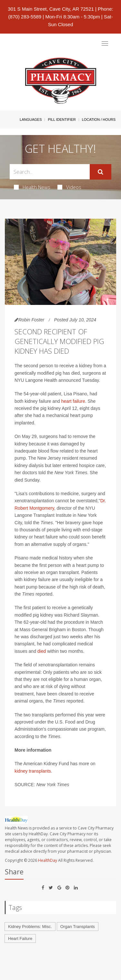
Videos (69, 187)
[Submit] (101, 172)
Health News (32, 187)
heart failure (73, 401)
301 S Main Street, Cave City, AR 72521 (51, 9)
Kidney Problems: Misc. (30, 927)
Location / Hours (99, 120)
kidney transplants (33, 771)
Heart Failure (20, 938)
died (42, 651)
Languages (31, 120)
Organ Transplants (78, 927)
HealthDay (48, 860)
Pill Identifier (62, 120)
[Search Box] (50, 172)
